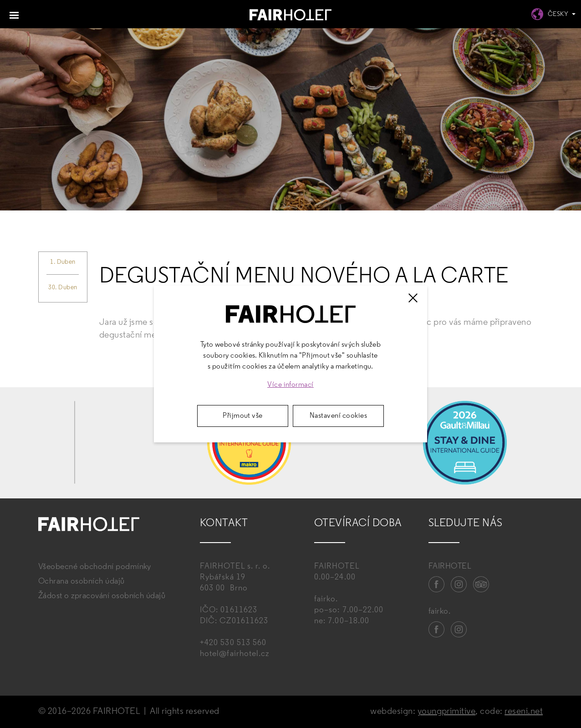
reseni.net (524, 712)
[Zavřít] (413, 298)
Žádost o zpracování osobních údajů (102, 596)
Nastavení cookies (338, 416)
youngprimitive (447, 712)
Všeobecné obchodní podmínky (95, 567)
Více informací (290, 385)
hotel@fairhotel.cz (234, 654)
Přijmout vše (243, 416)
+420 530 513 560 (233, 643)
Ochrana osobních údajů (82, 582)
